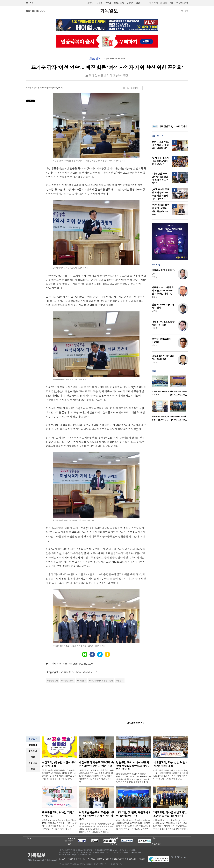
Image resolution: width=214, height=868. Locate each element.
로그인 (186, 3)
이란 (138, 3)
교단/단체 (95, 59)
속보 (155, 126)
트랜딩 (90, 3)
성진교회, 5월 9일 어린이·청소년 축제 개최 (59, 764)
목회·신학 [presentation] (33, 763)
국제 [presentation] (33, 769)
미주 (172, 3)
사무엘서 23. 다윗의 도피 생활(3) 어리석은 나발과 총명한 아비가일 (163, 291)
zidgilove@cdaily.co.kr (53, 88)
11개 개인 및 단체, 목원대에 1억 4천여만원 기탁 (133, 814)
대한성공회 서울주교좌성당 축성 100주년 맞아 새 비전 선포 (96, 764)
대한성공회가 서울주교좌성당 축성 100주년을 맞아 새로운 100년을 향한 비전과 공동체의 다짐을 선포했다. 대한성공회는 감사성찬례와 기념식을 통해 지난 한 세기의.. (96, 776)
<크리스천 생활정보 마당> (136, 723)
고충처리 (132, 859)
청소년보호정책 (120, 859)
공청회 (120, 681)
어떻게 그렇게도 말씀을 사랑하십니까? (163, 323)
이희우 (155, 297)
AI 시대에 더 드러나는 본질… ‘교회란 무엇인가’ (160, 161)
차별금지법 (119, 3)
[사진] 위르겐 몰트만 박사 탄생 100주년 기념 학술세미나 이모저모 (161, 194)
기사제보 (91, 859)
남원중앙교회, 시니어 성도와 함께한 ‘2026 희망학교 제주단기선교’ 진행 (133, 766)
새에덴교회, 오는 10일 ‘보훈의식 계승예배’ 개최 (170, 764)
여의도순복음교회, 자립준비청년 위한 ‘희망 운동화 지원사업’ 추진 (96, 816)
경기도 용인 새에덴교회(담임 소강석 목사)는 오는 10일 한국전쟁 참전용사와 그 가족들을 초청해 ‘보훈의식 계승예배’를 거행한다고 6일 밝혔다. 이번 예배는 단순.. (171, 775)
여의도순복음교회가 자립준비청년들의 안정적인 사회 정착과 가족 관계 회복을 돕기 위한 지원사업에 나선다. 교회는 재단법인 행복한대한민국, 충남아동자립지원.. (96, 828)
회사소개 (62, 859)
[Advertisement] (170, 104)
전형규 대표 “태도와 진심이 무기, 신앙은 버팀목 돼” (160, 145)
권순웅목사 (53, 681)
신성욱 (155, 328)
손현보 (108, 3)
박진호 (155, 311)
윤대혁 (99, 3)
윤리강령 (142, 859)
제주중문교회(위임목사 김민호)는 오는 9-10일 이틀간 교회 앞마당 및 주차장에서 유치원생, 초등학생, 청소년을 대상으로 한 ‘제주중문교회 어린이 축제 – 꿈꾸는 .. (59, 824)
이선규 (155, 362)
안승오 (155, 277)
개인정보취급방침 (104, 859)
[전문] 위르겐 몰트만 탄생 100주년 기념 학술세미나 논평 (161, 210)
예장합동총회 (68, 681)
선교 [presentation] (33, 757)
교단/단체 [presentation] (33, 751)
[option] (161, 387)
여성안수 (82, 681)
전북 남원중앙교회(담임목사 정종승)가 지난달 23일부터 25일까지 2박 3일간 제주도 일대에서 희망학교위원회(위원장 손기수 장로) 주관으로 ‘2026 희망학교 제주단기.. (133, 778)
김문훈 (130, 3)
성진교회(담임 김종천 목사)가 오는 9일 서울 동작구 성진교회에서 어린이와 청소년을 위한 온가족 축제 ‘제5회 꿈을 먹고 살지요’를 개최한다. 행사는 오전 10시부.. (59, 775)
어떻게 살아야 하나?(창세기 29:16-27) (163, 357)
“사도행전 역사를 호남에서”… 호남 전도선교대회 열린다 (170, 814)
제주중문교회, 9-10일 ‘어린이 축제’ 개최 (59, 814)
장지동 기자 (39, 88)
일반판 (165, 3)
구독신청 (179, 3)
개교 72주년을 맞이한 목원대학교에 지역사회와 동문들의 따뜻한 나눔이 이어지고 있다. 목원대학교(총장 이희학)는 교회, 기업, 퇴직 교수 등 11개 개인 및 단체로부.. (133, 824)
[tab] (33, 745)
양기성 (155, 345)
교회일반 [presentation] (33, 745)
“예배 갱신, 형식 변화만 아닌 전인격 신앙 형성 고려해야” (160, 178)
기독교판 (155, 3)
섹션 (30, 3)
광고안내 (72, 859)
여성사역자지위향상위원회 (102, 681)
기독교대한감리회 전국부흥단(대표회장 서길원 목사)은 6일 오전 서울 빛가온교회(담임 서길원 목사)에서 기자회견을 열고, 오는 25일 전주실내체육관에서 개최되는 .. (171, 824)
